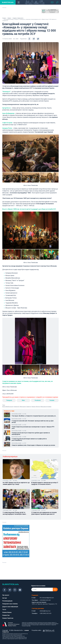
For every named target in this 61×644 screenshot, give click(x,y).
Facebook (38, 400)
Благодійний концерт (8, 407)
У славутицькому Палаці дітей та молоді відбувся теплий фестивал (15, 513)
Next (32, 180)
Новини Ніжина (7, 612)
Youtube (52, 400)
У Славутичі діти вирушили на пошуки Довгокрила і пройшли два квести (44, 513)
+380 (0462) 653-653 (45, 613)
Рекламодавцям (7, 601)
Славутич (29, 407)
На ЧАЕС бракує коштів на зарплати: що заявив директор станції (16, 483)
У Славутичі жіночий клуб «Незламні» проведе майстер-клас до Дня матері (33, 422)
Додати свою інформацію (10, 607)
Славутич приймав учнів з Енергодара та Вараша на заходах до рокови (34, 445)
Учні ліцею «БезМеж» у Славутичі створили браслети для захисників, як (34, 416)
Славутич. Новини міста (18, 18)
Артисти (38, 407)
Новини (9, 18)
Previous (29, 180)
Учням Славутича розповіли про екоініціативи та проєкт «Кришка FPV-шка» (33, 428)
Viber (23, 400)
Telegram (9, 400)
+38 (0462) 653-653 (45, 600)
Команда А (17, 407)
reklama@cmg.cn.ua (45, 611)
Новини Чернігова (8, 618)
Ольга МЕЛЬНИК (8, 394)
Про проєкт (6, 595)
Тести (4, 610)
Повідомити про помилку (10, 604)
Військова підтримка (46, 407)
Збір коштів (23, 407)
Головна (4, 18)
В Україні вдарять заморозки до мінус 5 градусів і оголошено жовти (45, 483)
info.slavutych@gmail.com (47, 598)
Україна (33, 407)
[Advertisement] (11, 13)
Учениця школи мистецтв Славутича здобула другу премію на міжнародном (31, 434)
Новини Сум (6, 615)
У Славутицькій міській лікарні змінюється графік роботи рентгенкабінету (29, 440)
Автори (5, 598)
